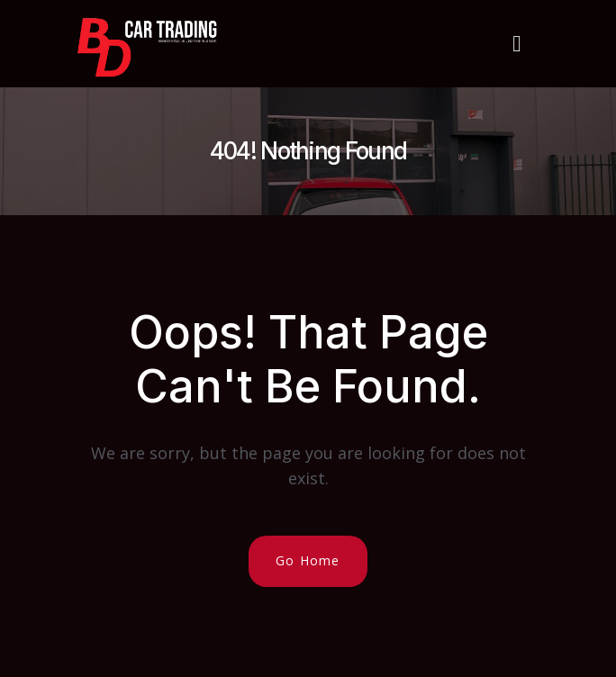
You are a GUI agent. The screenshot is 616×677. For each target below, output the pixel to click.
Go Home (308, 560)
